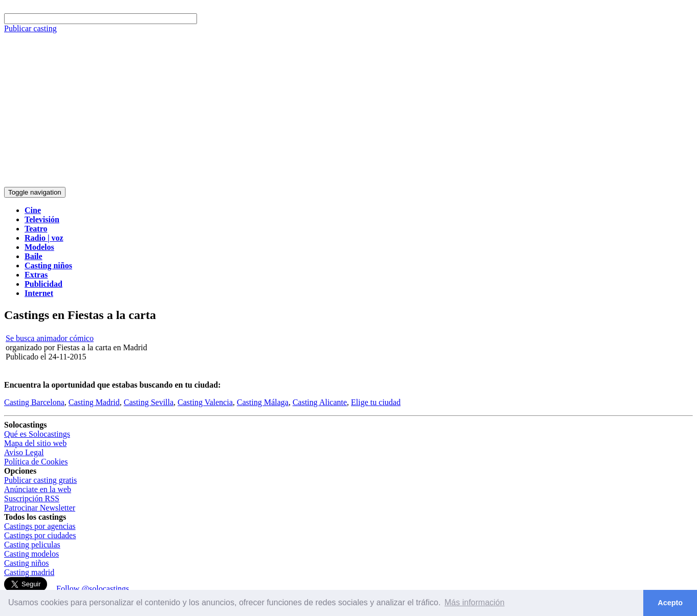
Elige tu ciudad (376, 402)
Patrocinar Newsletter (40, 508)
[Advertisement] (348, 110)
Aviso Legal (24, 452)
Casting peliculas (32, 545)
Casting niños (27, 563)
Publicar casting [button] (30, 28)
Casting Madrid (94, 402)
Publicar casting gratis (40, 480)
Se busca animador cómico (50, 338)
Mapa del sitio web (35, 443)
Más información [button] (475, 602)
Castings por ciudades (40, 535)
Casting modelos (31, 554)
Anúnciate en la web (38, 489)
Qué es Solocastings (37, 434)
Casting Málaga (263, 402)
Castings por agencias (40, 526)
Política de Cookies (36, 462)
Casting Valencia (205, 402)
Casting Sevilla (149, 402)
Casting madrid (29, 572)
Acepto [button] (670, 603)
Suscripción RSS (32, 498)
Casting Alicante (320, 402)
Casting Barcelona (34, 402)
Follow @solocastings (93, 589)
